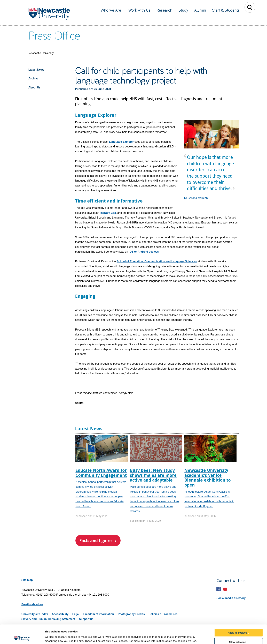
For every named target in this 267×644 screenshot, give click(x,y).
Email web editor (32, 604)
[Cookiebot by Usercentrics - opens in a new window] (22, 637)
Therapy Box (108, 213)
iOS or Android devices (143, 252)
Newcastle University (41, 53)
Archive (33, 78)
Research (164, 10)
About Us (34, 88)
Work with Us (139, 10)
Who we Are (111, 10)
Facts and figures (96, 540)
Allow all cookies (237, 614)
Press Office (54, 35)
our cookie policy (61, 626)
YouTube (225, 589)
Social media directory (231, 598)
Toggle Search (250, 7)
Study (183, 10)
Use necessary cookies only (237, 633)
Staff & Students (226, 10)
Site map (27, 580)
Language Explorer (121, 142)
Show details (179, 637)
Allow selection (237, 623)
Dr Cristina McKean (196, 198)
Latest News (36, 70)
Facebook (219, 589)
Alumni (200, 10)
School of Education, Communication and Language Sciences (157, 261)
